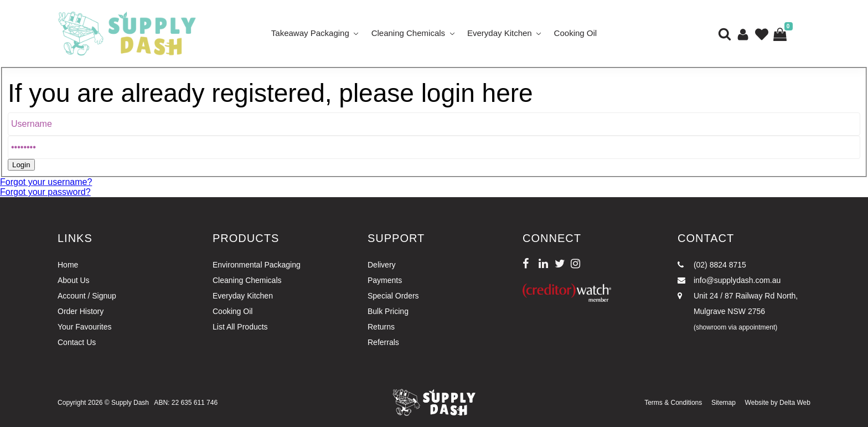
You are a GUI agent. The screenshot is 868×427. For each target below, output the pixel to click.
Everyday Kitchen (500, 33)
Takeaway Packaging (310, 33)
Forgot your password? (45, 192)
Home (68, 265)
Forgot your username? (46, 182)
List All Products (240, 327)
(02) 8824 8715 (712, 265)
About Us (74, 280)
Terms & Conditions (673, 403)
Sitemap (724, 403)
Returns (381, 327)
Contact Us (77, 342)
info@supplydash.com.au (729, 280)
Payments (385, 280)
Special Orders (393, 296)
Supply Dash (130, 403)
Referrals (383, 342)
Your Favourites (85, 327)
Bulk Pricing (388, 311)
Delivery (382, 265)
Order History (81, 311)
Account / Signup (87, 296)
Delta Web (795, 403)
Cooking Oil (576, 33)
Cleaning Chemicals (408, 33)
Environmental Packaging (257, 265)
